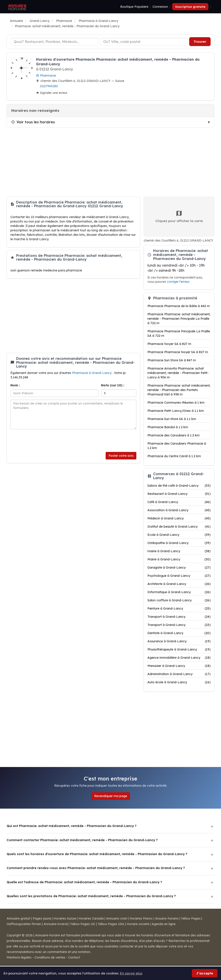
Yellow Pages (191, 918)
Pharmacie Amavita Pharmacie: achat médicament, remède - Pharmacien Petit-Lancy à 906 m (178, 373)
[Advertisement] (110, 162)
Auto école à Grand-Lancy (179, 682)
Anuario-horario (167, 918)
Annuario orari (117, 918)
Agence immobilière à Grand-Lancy (179, 658)
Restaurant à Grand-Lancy (179, 494)
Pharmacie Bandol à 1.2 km (168, 427)
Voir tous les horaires (33, 122)
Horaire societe (138, 924)
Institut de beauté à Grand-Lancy (179, 527)
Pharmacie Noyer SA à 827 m (169, 344)
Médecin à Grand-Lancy (179, 518)
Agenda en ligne (164, 924)
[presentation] (44, 441)
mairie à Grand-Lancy (179, 551)
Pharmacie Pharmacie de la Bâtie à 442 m (179, 306)
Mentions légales (19, 957)
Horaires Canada (91, 918)
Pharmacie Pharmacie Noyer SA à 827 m (178, 352)
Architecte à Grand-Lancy (179, 584)
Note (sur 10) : (113, 385)
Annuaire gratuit (18, 918)
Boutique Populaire (134, 7)
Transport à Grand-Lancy (179, 617)
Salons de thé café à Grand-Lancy (179, 486)
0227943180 (49, 86)
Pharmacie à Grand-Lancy (92, 373)
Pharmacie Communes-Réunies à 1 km (176, 403)
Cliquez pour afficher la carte (179, 216)
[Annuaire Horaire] (17, 7)
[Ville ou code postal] (144, 42)
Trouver (200, 42)
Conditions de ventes (50, 957)
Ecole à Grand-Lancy (179, 535)
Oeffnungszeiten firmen (24, 924)
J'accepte (205, 973)
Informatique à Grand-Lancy (179, 592)
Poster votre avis (121, 456)
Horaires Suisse (65, 918)
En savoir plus (131, 973)
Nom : (15, 385)
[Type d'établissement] (54, 42)
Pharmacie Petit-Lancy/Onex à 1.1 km (176, 411)
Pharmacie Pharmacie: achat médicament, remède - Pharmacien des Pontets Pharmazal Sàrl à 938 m (179, 390)
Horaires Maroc (141, 918)
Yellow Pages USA (111, 924)
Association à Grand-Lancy (179, 510)
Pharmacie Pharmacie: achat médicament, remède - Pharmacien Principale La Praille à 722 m (179, 319)
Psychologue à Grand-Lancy (179, 576)
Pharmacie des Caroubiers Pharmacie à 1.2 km (177, 446)
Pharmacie (46, 76)
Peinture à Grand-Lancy (179, 608)
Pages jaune (42, 918)
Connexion (160, 7)
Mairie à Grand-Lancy (179, 559)
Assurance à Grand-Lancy (179, 641)
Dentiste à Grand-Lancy (179, 633)
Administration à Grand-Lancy (179, 674)
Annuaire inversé (56, 924)
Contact (74, 957)
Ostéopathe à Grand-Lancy (179, 543)
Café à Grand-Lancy (179, 502)
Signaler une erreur (52, 93)
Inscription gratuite (190, 7)
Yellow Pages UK (83, 924)
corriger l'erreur (178, 282)
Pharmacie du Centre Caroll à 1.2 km (174, 456)
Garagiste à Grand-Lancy (179, 567)
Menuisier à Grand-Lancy (179, 666)
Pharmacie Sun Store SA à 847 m (172, 360)
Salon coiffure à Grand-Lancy (179, 600)
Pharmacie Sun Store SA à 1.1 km (172, 419)
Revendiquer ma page (111, 796)
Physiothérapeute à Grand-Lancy (179, 649)
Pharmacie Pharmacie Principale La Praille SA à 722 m (179, 333)
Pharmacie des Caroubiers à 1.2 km (173, 435)
